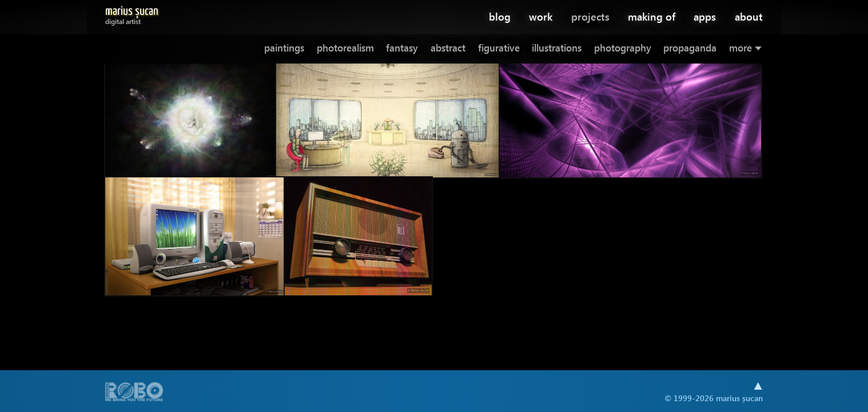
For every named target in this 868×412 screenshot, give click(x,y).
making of (652, 16)
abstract (448, 48)
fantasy (402, 48)
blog (500, 16)
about (749, 16)
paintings (284, 48)
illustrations (557, 48)
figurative (499, 48)
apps (705, 16)
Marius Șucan (132, 13)
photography (623, 48)
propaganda (690, 48)
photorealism (345, 48)
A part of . (134, 393)
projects (590, 16)
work (541, 16)
